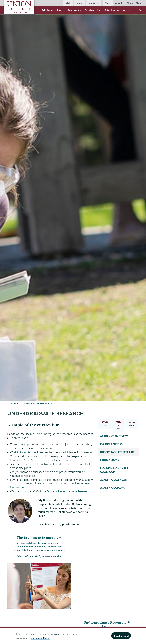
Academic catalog (112, 488)
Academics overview (114, 436)
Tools (108, 3)
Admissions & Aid (52, 10)
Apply (79, 3)
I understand (121, 636)
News (130, 3)
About (127, 10)
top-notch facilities (32, 452)
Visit (68, 3)
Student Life (93, 10)
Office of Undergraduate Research (68, 491)
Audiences (94, 3)
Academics (74, 10)
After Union (112, 10)
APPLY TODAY (132, 424)
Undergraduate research (118, 452)
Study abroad (110, 460)
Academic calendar (113, 480)
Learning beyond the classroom (114, 470)
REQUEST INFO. (105, 424)
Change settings (41, 638)
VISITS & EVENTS (118, 425)
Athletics (120, 3)
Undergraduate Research (36, 404)
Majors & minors (111, 444)
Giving (139, 3)
